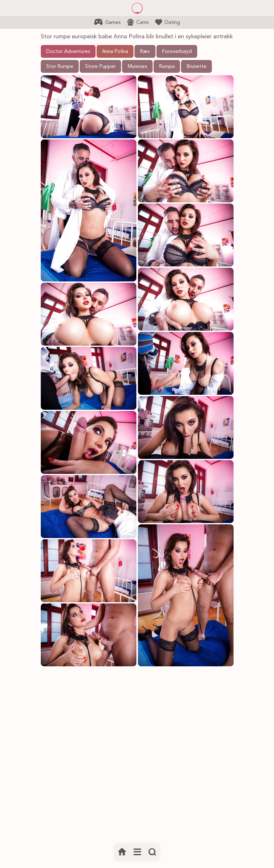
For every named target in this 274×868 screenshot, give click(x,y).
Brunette (196, 67)
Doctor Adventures (68, 52)
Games (108, 22)
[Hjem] (122, 852)
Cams (138, 22)
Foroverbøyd (177, 52)
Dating (168, 22)
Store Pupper (100, 67)
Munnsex (137, 67)
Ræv (145, 52)
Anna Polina (115, 52)
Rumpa (167, 67)
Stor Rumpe (60, 67)
